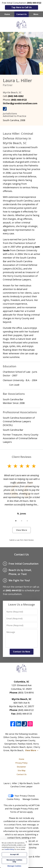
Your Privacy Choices (21, 796)
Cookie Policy (13, 799)
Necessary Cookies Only (14, 861)
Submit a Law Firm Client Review (21, 540)
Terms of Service (18, 812)
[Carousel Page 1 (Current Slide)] (16, 521)
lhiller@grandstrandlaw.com (20, 103)
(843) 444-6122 (19, 100)
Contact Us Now (22, 652)
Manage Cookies (31, 799)
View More (22, 530)
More (36, 14)
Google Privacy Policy (24, 809)
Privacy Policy (21, 763)
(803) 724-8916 (26, 693)
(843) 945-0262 (16, 96)
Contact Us (21, 14)
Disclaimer (21, 767)
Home (7, 14)
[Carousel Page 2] (22, 521)
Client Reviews (22, 457)
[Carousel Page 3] (27, 521)
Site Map (22, 771)
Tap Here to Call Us (21, 7)
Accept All (14, 854)
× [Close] (26, 842)
